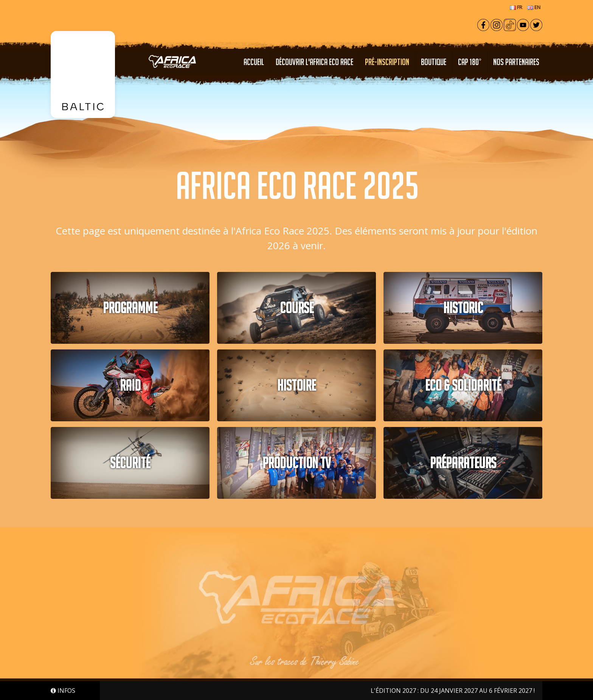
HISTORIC (463, 308)
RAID (130, 385)
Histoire (296, 385)
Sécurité (130, 463)
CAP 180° (470, 62)
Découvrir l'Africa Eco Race (314, 62)
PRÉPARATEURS (463, 463)
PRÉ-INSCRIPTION (387, 62)
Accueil (254, 62)
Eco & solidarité (463, 385)
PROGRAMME (130, 308)
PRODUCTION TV (297, 463)
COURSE (297, 308)
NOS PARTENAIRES (516, 62)
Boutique (434, 62)
